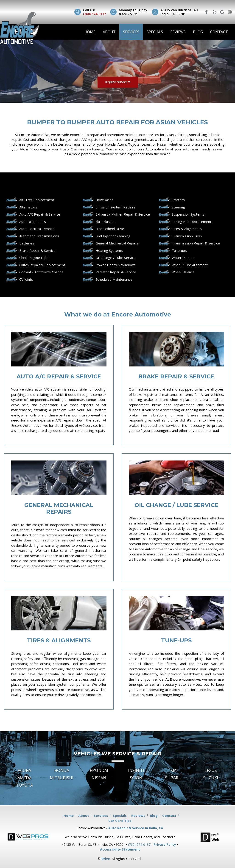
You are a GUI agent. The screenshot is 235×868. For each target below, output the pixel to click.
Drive (106, 859)
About (109, 32)
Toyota (24, 785)
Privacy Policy (165, 844)
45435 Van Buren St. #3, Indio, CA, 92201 (180, 12)
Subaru (173, 778)
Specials (155, 32)
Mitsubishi (62, 778)
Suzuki (211, 778)
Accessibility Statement (120, 849)
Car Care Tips (120, 821)
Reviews (178, 32)
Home (90, 32)
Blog (198, 32)
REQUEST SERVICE (118, 82)
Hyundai (99, 770)
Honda (62, 770)
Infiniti (136, 770)
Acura (24, 770)
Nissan (99, 778)
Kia (173, 770)
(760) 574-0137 (94, 14)
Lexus (211, 770)
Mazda (24, 778)
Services (131, 32)
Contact (219, 32)
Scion (136, 778)
